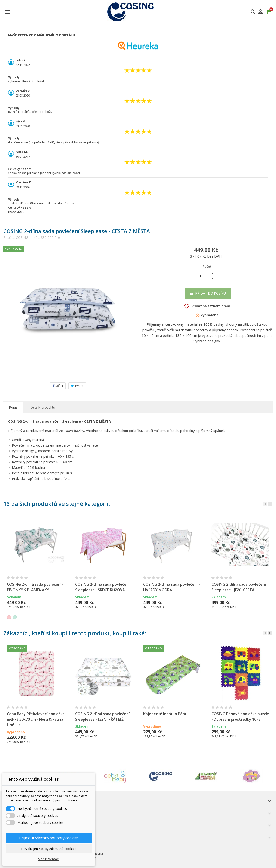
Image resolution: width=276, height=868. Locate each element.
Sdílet (58, 386)
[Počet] (204, 276)
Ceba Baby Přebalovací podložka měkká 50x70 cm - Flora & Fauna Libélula (36, 719)
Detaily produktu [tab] (43, 407)
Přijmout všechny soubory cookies (49, 838)
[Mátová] (15, 617)
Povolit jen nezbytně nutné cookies (49, 849)
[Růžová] (9, 617)
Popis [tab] (13, 407)
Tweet (77, 386)
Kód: (37, 238)
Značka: (9, 238)
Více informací (49, 859)
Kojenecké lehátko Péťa (165, 714)
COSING (22, 237)
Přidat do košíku (208, 293)
